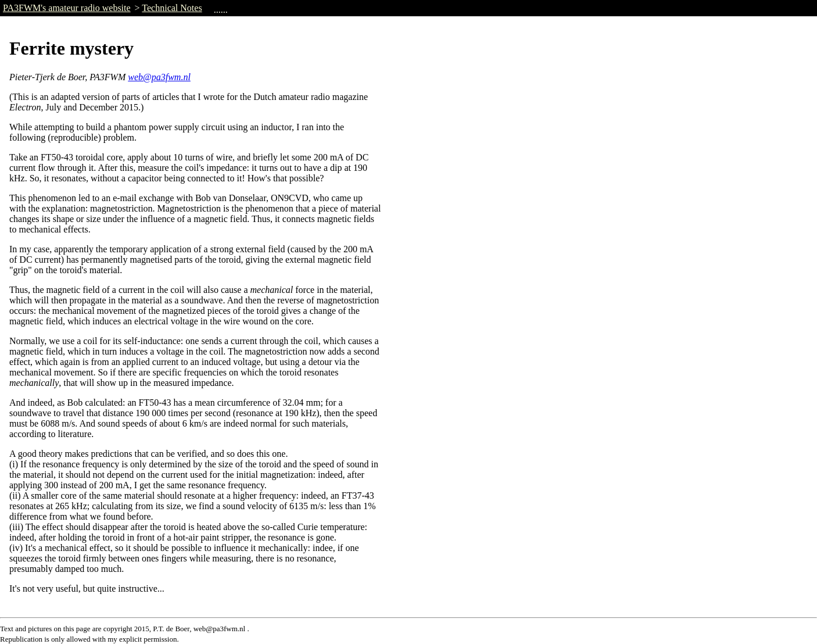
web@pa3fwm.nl (159, 77)
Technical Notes (172, 8)
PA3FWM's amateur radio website (67, 8)
